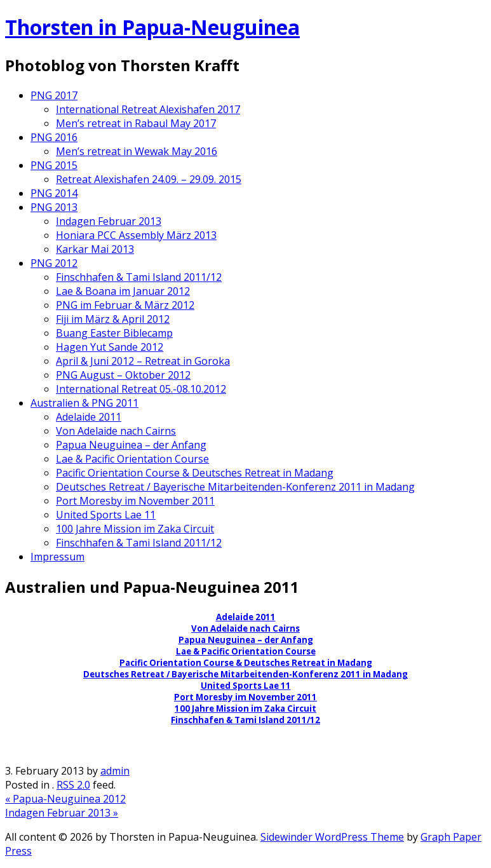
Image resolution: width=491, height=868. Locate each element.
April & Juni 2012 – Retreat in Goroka (143, 361)
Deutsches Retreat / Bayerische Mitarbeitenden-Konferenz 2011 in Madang (235, 487)
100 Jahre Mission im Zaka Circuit (135, 529)
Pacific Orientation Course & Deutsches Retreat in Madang (195, 473)
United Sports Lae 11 (106, 515)
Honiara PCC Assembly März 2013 (136, 235)
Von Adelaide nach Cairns (116, 431)
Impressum (57, 557)
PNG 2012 (54, 263)
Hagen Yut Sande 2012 (110, 347)
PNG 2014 (54, 193)
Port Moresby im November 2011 (135, 501)
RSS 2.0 (73, 785)
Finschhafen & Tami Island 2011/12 (139, 277)
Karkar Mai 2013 (95, 249)
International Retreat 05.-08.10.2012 (141, 389)
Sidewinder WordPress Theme (332, 837)
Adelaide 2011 (89, 417)
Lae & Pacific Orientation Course (132, 459)
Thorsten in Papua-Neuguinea (152, 27)
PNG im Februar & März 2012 (125, 305)
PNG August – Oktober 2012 (123, 375)
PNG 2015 (54, 165)
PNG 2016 (54, 137)
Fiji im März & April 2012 (113, 319)
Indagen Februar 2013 (109, 221)
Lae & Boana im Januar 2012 (123, 291)
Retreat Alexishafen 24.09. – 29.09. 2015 (149, 179)
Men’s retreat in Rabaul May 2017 (136, 123)
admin (115, 771)
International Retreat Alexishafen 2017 (148, 109)
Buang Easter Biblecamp (114, 333)
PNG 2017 (54, 95)
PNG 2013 (54, 207)
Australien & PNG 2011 (84, 403)
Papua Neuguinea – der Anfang (131, 445)
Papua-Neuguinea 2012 (65, 799)
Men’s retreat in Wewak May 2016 (137, 151)
